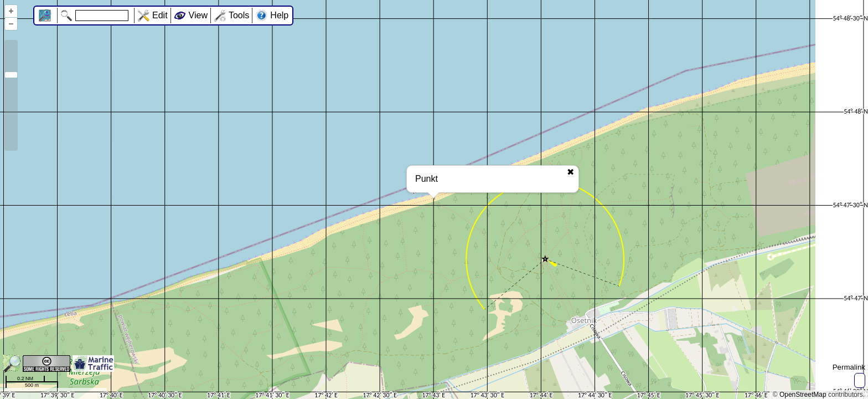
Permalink (849, 367)
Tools (239, 15)
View (198, 15)
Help (279, 15)
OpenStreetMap (803, 395)
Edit (160, 15)
